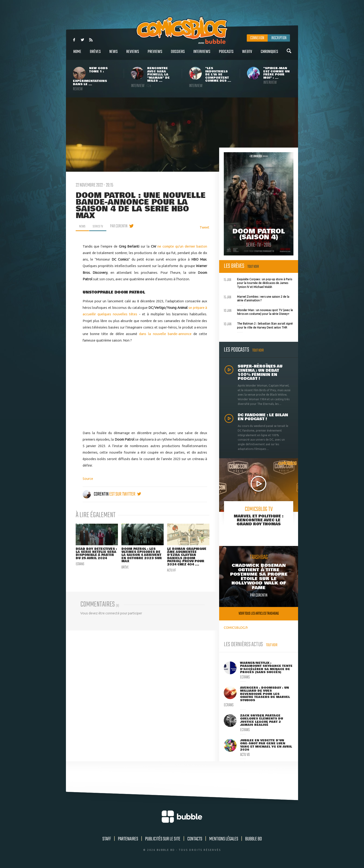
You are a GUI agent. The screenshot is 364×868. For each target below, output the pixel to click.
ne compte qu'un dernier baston (182, 246)
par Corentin (122, 226)
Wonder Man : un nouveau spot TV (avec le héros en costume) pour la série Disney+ (258, 312)
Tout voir (253, 267)
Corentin (96, 494)
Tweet (205, 227)
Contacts (195, 839)
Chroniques (269, 54)
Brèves (95, 54)
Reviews (133, 54)
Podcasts (226, 54)
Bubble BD (253, 839)
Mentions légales (224, 839)
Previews (155, 54)
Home (77, 54)
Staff (107, 839)
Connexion (257, 38)
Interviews (202, 54)
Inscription (279, 38)
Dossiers (178, 54)
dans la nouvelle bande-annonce (165, 334)
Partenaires (128, 839)
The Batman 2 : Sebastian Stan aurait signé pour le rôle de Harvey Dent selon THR (258, 325)
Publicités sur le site (163, 839)
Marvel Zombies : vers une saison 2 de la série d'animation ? (257, 298)
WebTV (247, 54)
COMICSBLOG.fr (236, 628)
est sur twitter (125, 494)
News (114, 54)
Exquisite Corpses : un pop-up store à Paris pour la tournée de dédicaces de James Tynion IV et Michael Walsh (258, 283)
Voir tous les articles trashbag (259, 614)
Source (88, 479)
